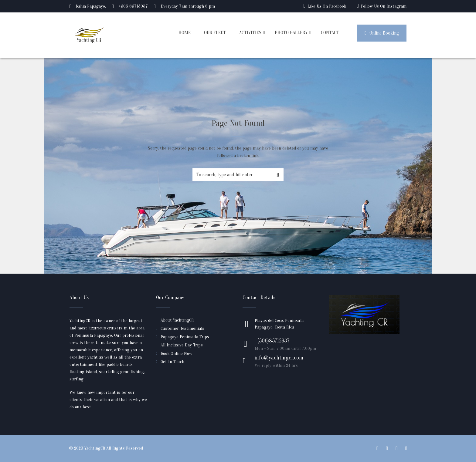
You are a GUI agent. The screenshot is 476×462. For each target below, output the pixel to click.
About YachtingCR (177, 320)
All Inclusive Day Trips (182, 345)
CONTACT (330, 33)
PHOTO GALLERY (291, 33)
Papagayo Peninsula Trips (185, 337)
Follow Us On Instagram (384, 6)
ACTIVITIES (250, 33)
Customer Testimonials (182, 328)
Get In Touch (172, 362)
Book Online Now (176, 354)
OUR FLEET (215, 33)
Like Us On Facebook (327, 6)
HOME (185, 33)
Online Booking (382, 33)
